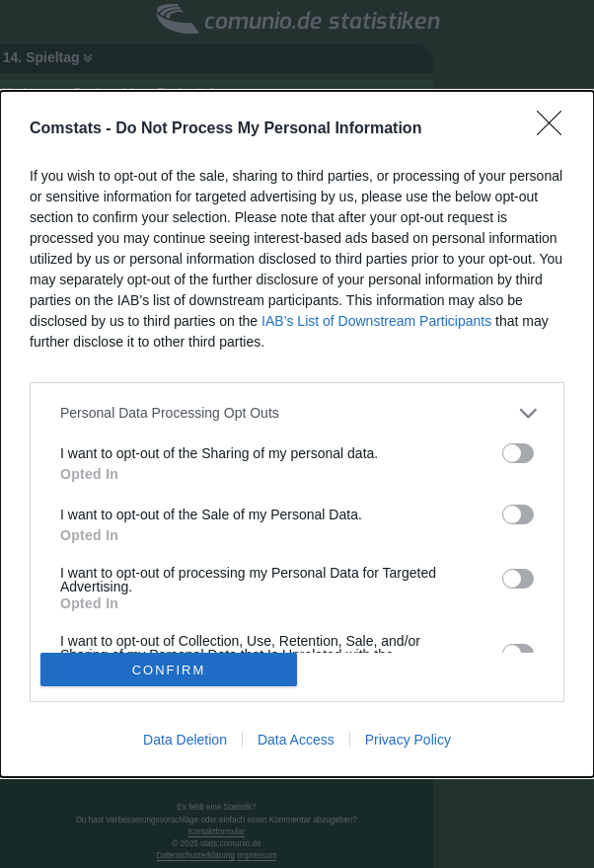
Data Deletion (185, 740)
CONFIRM (169, 669)
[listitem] (297, 413)
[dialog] (297, 434)
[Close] (556, 129)
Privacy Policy (408, 740)
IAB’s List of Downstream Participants (376, 321)
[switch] (518, 453)
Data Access (296, 740)
